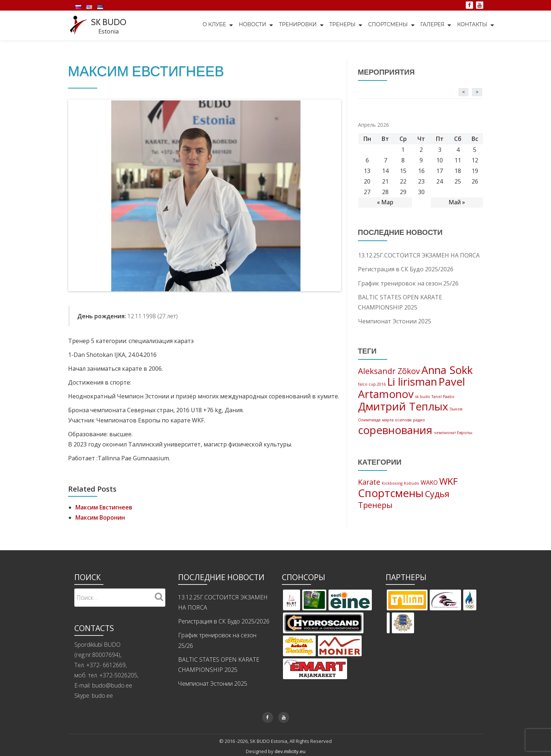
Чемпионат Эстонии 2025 (395, 320)
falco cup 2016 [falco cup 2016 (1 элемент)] (372, 384)
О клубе (212, 25)
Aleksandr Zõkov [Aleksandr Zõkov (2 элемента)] (389, 370)
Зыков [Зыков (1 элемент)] (456, 409)
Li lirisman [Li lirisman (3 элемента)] (412, 381)
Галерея (432, 25)
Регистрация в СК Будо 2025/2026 (406, 269)
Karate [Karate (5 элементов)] (369, 483)
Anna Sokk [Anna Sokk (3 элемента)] (447, 369)
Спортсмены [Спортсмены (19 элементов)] (391, 494)
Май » (457, 202)
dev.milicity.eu (290, 751)
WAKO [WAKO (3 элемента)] (429, 483)
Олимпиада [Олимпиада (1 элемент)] (369, 420)
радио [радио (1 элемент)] (419, 420)
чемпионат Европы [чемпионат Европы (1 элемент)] (453, 433)
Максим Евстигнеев (104, 507)
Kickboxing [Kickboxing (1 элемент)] (392, 484)
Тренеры (341, 25)
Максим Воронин (100, 517)
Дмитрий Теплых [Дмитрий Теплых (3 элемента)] (403, 407)
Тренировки (296, 25)
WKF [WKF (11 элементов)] (448, 482)
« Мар (385, 202)
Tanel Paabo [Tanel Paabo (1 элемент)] (443, 397)
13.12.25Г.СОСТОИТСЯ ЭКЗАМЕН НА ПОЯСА (419, 255)
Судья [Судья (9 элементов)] (437, 495)
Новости (250, 25)
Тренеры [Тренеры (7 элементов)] (375, 506)
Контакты (472, 25)
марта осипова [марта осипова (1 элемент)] (397, 420)
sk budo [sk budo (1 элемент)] (423, 397)
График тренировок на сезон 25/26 (408, 283)
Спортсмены (387, 25)
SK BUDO (109, 22)
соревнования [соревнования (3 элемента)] (395, 430)
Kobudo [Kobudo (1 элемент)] (412, 484)
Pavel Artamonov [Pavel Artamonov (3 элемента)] (412, 388)
